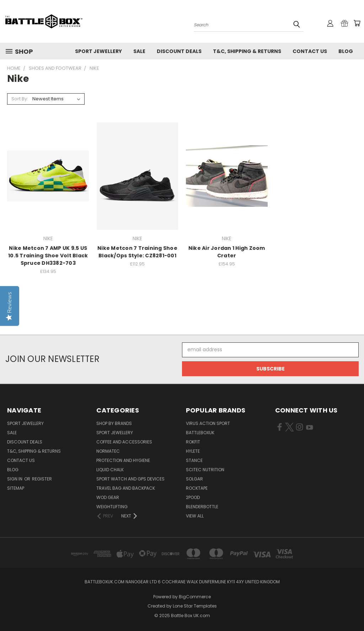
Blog (346, 51)
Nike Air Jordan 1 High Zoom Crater (227, 252)
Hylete (193, 451)
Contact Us (310, 51)
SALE (139, 51)
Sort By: (20, 99)
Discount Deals (179, 51)
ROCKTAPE (197, 488)
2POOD (193, 497)
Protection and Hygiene (123, 460)
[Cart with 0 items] (357, 23)
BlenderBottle (202, 507)
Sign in (15, 479)
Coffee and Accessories (124, 442)
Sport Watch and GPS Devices (130, 479)
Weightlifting (112, 507)
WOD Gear (108, 497)
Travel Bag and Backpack (126, 488)
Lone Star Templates (195, 606)
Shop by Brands (114, 423)
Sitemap (16, 488)
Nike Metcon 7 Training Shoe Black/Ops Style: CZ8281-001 (137, 252)
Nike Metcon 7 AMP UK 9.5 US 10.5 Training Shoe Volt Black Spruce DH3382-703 (48, 256)
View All (195, 516)
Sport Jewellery (98, 51)
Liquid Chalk (110, 470)
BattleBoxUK (200, 433)
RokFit (193, 442)
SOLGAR (194, 479)
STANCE (194, 460)
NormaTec (108, 451)
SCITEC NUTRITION (205, 470)
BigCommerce (195, 597)
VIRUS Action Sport (208, 423)
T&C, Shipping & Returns (247, 51)
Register (42, 479)
